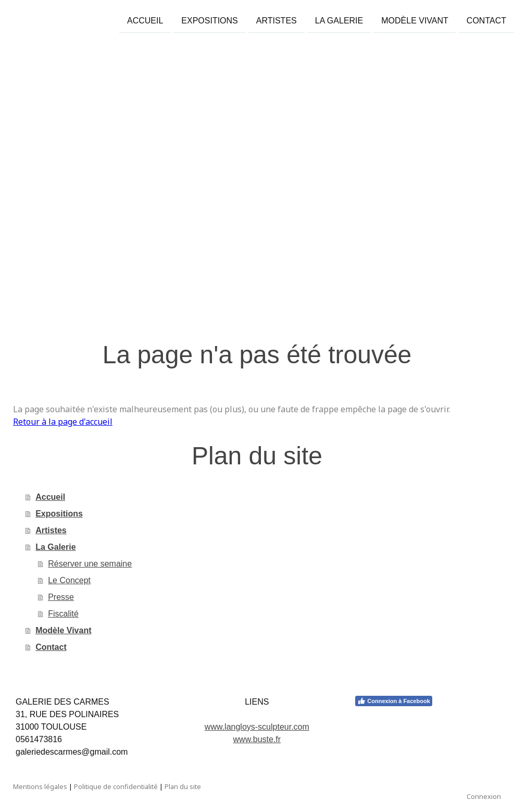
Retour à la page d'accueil (63, 422)
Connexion (484, 796)
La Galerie (339, 20)
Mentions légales (40, 786)
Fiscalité (63, 614)
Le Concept (69, 580)
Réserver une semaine (90, 564)
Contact (486, 20)
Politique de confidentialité (116, 786)
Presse (61, 597)
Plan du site (183, 786)
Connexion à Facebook (393, 701)
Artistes (277, 20)
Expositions (209, 20)
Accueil (145, 20)
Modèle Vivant (415, 20)
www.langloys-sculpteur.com (257, 727)
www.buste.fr (257, 739)
